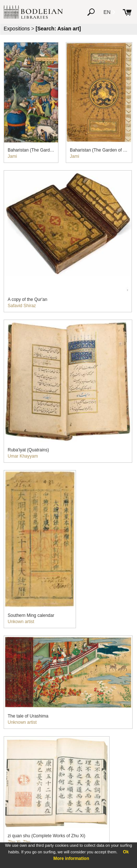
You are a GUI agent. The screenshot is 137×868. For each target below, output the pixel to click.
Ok (126, 852)
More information (71, 858)
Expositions (17, 29)
